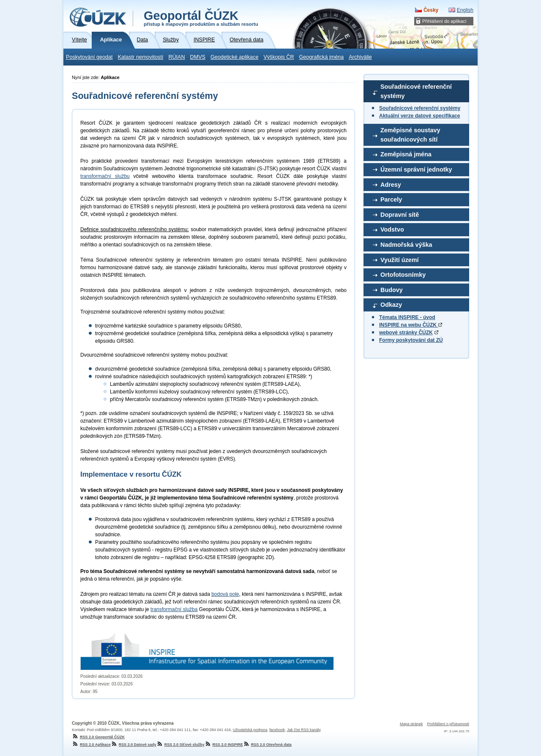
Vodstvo (392, 229)
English (465, 10)
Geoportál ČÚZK (201, 18)
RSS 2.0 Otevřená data (267, 745)
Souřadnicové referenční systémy (416, 91)
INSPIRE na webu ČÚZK (411, 325)
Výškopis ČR (279, 57)
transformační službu (105, 176)
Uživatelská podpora (250, 730)
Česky (431, 10)
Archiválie (360, 57)
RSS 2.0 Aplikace (91, 745)
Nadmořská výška (406, 245)
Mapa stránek (411, 724)
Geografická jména (322, 57)
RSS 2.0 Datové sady (134, 745)
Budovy (392, 290)
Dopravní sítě (400, 215)
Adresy (391, 185)
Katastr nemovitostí (141, 57)
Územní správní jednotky (416, 169)
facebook (277, 730)
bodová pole (225, 594)
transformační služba (174, 609)
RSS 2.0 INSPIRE (224, 745)
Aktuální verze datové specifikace (419, 116)
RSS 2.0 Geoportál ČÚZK (98, 737)
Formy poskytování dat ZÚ (411, 340)
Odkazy (391, 305)
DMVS (198, 57)
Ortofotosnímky (403, 275)
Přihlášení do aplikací (444, 21)
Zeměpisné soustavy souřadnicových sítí (410, 135)
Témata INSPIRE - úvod (407, 317)
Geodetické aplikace (234, 57)
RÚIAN (176, 57)
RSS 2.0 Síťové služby (180, 745)
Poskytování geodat (89, 57)
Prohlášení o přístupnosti (448, 724)
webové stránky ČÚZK (406, 333)
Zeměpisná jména (406, 154)
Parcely (391, 199)
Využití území (400, 260)
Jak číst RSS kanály (304, 730)
